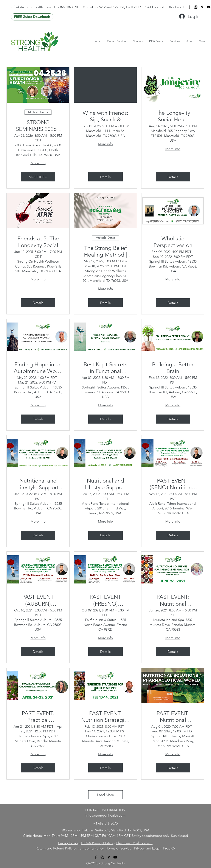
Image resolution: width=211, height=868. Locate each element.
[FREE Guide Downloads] (32, 17)
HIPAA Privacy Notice (97, 843)
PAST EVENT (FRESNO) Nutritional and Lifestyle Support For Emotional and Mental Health (105, 600)
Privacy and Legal (147, 848)
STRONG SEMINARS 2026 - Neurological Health (38, 126)
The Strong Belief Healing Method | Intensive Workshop (105, 251)
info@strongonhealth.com (31, 7)
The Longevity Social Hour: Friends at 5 (173, 116)
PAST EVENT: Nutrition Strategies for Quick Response (105, 717)
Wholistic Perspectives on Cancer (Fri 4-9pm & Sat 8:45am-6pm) (173, 242)
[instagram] (196, 7)
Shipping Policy (92, 848)
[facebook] (189, 7)
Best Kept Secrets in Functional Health (105, 368)
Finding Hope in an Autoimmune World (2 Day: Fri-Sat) (38, 368)
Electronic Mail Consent (134, 843)
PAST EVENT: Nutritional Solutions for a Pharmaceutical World (173, 717)
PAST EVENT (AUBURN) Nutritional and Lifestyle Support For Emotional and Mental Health (38, 600)
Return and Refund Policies (56, 848)
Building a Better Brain (173, 368)
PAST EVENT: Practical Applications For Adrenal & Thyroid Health (38, 717)
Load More (105, 795)
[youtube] (209, 7)
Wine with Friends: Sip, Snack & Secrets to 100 (105, 116)
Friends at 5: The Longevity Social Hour (38, 242)
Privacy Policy (68, 843)
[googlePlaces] (202, 7)
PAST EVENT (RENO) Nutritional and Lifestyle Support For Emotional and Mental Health (173, 484)
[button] (117, 41)
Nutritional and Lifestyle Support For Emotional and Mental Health (38, 484)
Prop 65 (169, 848)
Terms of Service (119, 848)
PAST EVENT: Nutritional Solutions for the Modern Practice (173, 600)
